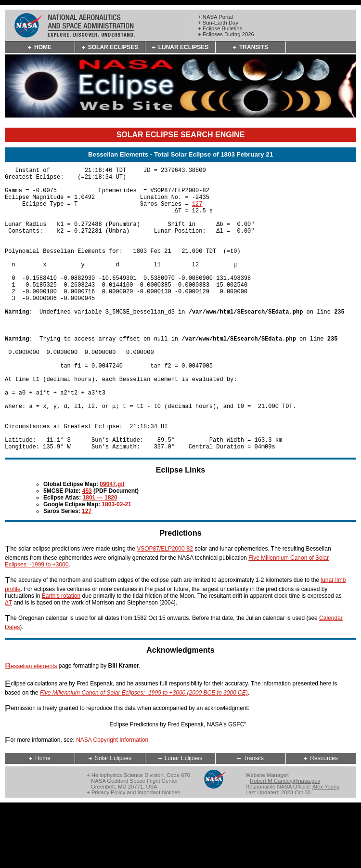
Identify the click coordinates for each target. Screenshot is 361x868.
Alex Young (326, 847)
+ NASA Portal (215, 17)
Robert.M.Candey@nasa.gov (285, 842)
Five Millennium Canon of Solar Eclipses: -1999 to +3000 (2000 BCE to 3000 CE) (144, 753)
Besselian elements (31, 727)
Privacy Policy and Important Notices (136, 853)
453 (87, 552)
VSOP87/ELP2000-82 (165, 609)
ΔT (8, 663)
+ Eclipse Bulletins (220, 28)
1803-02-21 (116, 565)
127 (197, 212)
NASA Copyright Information (112, 801)
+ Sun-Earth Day (218, 23)
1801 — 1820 (100, 558)
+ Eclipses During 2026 (226, 34)
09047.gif (112, 545)
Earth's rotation (61, 657)
